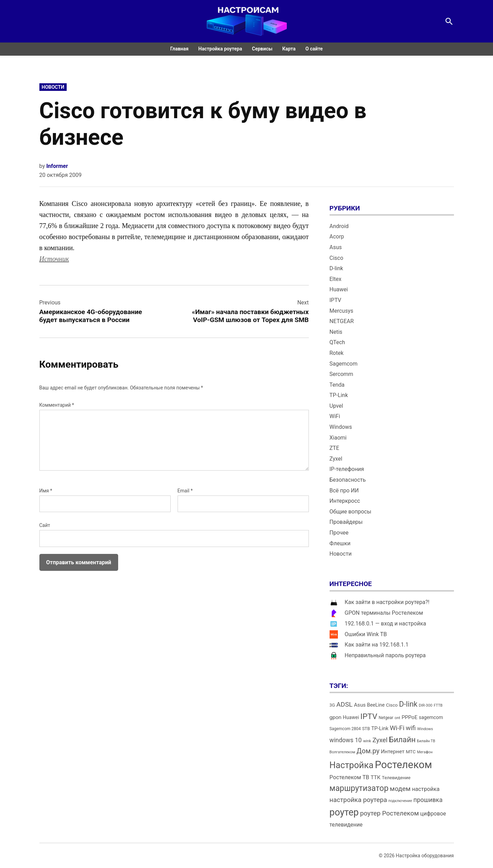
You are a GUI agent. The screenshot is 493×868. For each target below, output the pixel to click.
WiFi (335, 416)
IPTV (335, 300)
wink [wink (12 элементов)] (367, 741)
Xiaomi (338, 438)
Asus (336, 247)
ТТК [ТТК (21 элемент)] (376, 777)
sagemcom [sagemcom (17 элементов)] (431, 717)
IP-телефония (347, 469)
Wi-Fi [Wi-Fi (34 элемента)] (397, 728)
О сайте (314, 49)
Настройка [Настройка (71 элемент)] (352, 765)
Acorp (337, 237)
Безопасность (348, 480)
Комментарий (57, 405)
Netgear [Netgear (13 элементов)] (386, 718)
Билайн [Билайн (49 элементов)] (402, 739)
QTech (337, 342)
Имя (46, 491)
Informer (57, 166)
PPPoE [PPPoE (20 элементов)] (410, 717)
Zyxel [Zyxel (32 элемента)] (380, 740)
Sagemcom (344, 364)
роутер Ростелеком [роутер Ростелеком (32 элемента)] (389, 813)
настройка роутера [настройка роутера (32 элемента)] (358, 800)
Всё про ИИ (344, 490)
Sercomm (342, 374)
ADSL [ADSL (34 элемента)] (345, 704)
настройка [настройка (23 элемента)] (426, 789)
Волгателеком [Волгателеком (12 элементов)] (343, 752)
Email (185, 491)
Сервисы (262, 49)
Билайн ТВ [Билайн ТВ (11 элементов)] (426, 741)
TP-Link (339, 395)
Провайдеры (346, 522)
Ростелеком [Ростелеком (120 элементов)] (403, 765)
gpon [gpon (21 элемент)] (336, 717)
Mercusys (342, 311)
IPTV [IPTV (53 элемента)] (369, 716)
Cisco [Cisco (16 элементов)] (392, 705)
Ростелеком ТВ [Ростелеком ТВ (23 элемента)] (349, 777)
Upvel (336, 406)
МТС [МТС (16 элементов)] (411, 752)
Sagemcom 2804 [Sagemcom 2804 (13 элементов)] (345, 729)
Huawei (339, 289)
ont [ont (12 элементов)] (397, 718)
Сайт (45, 525)
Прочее (339, 533)
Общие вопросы (350, 512)
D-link (336, 268)
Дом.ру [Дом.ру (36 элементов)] (368, 751)
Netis (336, 332)
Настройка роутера (220, 49)
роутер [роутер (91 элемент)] (344, 812)
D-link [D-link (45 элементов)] (408, 704)
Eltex (336, 279)
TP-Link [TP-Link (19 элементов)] (380, 728)
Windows (341, 427)
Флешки (340, 543)
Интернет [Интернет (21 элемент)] (392, 752)
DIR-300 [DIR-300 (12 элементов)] (425, 705)
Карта (289, 49)
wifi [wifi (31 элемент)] (411, 728)
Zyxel (336, 459)
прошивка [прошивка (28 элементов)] (428, 800)
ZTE (334, 448)
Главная (179, 49)
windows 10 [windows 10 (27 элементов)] (346, 740)
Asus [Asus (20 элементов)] (360, 705)
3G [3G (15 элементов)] (332, 705)
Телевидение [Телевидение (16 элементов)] (396, 778)
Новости (53, 87)
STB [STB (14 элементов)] (366, 729)
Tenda (337, 385)
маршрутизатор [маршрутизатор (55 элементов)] (359, 788)
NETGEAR (342, 321)
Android (339, 226)
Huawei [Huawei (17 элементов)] (351, 717)
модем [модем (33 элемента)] (400, 789)
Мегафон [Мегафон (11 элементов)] (425, 752)
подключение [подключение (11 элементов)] (400, 801)
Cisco (336, 258)
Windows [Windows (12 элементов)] (425, 729)
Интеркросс (345, 501)
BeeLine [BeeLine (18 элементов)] (376, 705)
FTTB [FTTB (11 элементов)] (438, 705)
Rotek (337, 353)
